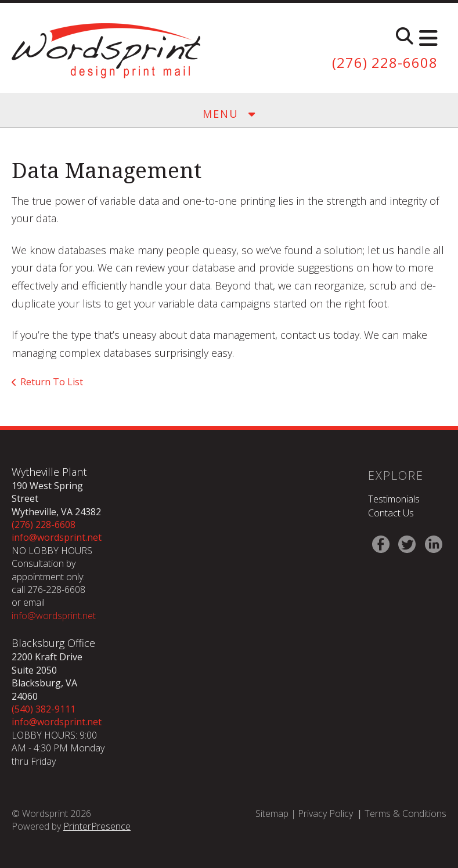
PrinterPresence (97, 826)
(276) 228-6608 (385, 62)
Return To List (52, 382)
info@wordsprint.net (57, 537)
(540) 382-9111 (44, 709)
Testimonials (394, 499)
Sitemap (272, 813)
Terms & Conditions (405, 813)
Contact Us (391, 513)
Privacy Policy (325, 813)
